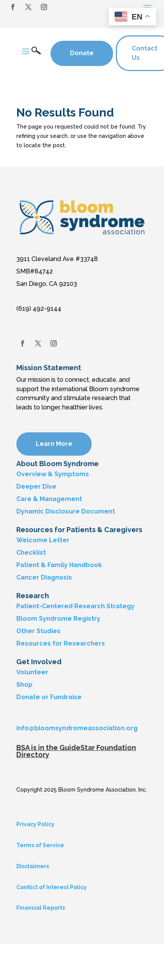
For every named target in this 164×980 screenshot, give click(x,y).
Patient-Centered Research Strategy (75, 606)
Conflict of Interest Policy (51, 887)
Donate (82, 53)
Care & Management (49, 499)
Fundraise (66, 697)
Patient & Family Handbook (59, 565)
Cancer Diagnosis (44, 577)
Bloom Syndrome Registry (58, 619)
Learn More (54, 444)
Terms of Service (40, 845)
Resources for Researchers (61, 643)
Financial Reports (41, 908)
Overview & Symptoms (53, 474)
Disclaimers (33, 866)
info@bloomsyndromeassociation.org (77, 728)
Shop (24, 685)
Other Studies (38, 631)
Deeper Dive (36, 487)
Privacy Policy (35, 824)
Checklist (31, 553)
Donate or (32, 697)
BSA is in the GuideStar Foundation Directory (76, 751)
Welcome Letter (43, 540)
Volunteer (32, 672)
